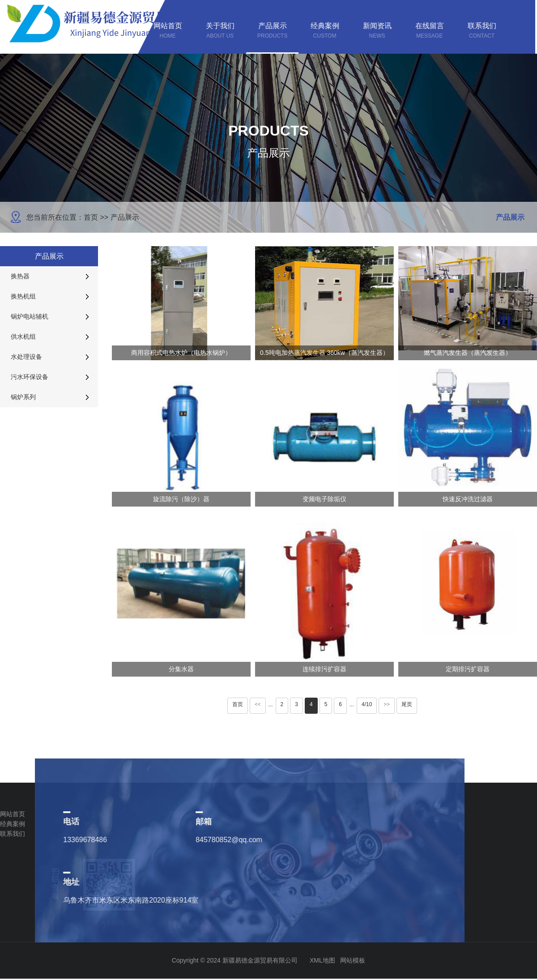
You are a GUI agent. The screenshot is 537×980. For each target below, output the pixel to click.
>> (387, 704)
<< (258, 704)
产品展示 (125, 217)
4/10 (367, 704)
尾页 (407, 704)
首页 (91, 217)
